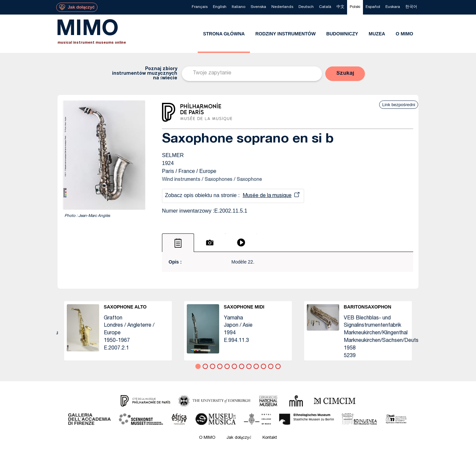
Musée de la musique (267, 196)
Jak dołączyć (239, 438)
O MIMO (207, 438)
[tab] (178, 243)
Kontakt (270, 438)
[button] (345, 74)
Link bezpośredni (399, 105)
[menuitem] (200, 7)
